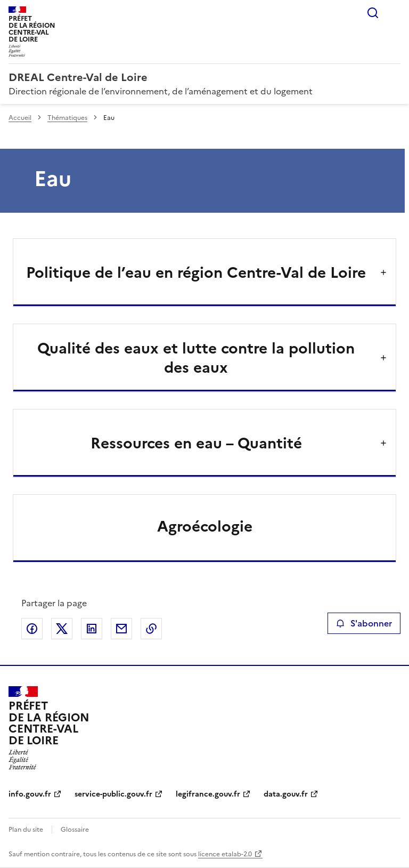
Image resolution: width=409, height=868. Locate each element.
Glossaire (75, 830)
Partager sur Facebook (32, 629)
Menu (394, 13)
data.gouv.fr (286, 794)
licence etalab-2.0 (225, 854)
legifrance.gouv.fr (208, 794)
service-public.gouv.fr (113, 794)
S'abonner (364, 623)
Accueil (20, 118)
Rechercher (373, 13)
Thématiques (67, 118)
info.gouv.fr (30, 794)
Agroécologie (205, 526)
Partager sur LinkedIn (92, 629)
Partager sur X (62, 629)
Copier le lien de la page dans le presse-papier (151, 629)
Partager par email (121, 629)
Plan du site (26, 830)
